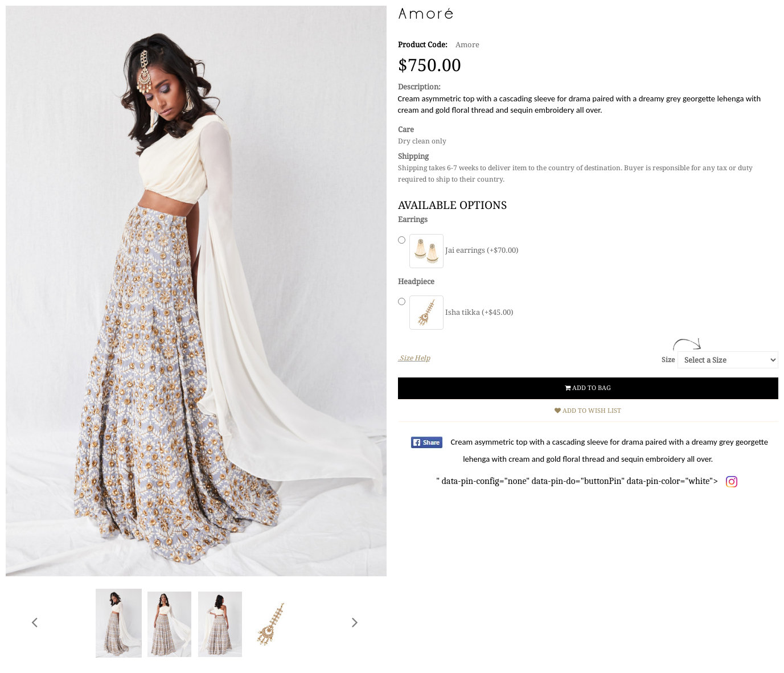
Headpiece (416, 282)
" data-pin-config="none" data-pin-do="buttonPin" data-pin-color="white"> (602, 461)
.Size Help (414, 358)
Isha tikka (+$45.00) (461, 312)
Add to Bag (588, 388)
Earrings (413, 219)
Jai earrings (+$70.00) (464, 250)
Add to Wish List (588, 411)
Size (668, 360)
